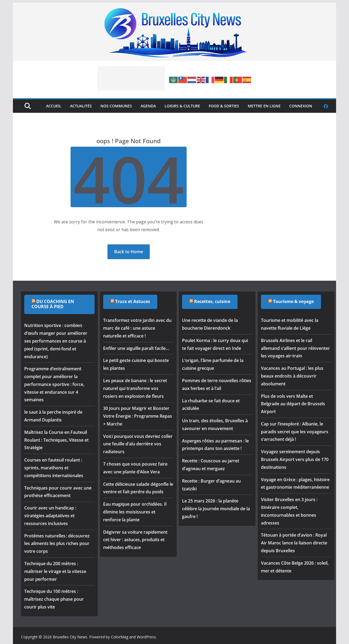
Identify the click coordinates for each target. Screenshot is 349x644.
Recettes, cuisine (212, 301)
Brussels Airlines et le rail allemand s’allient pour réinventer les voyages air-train (295, 348)
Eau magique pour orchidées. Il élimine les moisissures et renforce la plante (135, 512)
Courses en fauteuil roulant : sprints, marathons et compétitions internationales (54, 468)
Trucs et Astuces (133, 301)
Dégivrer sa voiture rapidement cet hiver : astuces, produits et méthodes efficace (135, 540)
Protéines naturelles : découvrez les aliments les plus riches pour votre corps (57, 544)
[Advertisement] (131, 78)
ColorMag (120, 637)
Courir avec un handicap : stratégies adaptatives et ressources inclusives (50, 516)
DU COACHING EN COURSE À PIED (53, 304)
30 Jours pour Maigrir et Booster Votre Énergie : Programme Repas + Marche (138, 416)
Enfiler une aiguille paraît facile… (136, 348)
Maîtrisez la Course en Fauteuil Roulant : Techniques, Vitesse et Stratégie (56, 440)
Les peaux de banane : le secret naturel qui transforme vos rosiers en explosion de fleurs (135, 388)
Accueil (54, 106)
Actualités (81, 106)
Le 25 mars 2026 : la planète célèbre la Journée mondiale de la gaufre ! (216, 509)
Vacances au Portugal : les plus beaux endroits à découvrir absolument (292, 376)
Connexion (301, 106)
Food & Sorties (224, 106)
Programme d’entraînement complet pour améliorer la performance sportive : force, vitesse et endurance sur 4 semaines (54, 384)
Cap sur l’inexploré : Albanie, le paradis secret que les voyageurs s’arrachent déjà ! (295, 432)
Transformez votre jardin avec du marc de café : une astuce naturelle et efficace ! (137, 328)
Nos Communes (116, 106)
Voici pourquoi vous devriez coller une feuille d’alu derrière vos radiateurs (138, 444)
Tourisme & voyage (293, 301)
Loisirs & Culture (182, 106)
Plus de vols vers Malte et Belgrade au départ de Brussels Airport (293, 404)
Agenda (148, 106)
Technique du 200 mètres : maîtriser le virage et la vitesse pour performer (55, 571)
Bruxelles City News (70, 637)
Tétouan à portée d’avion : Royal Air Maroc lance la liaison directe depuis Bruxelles (294, 543)
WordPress (146, 637)
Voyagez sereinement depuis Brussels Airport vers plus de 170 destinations (295, 459)
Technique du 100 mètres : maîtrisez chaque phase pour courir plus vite (54, 599)
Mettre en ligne (264, 106)
